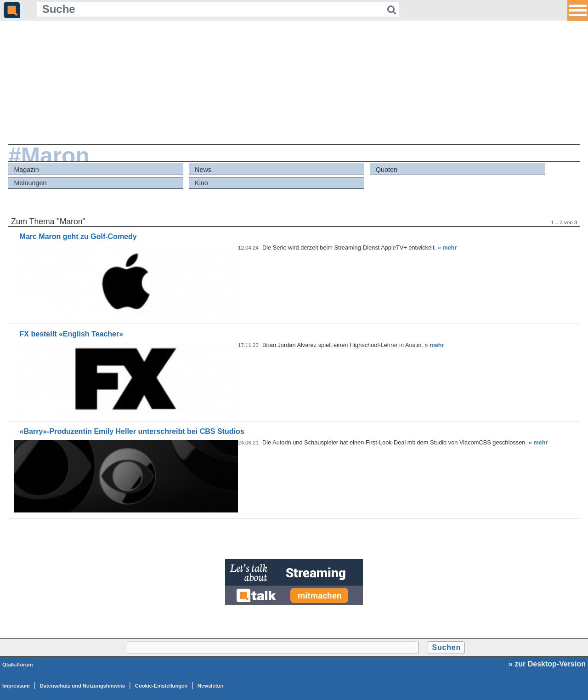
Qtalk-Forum (18, 665)
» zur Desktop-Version (547, 664)
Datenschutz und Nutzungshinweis (82, 686)
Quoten (387, 170)
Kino (201, 183)
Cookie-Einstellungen (161, 686)
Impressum (16, 686)
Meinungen (30, 183)
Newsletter (211, 686)
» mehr (447, 248)
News (203, 170)
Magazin (26, 170)
